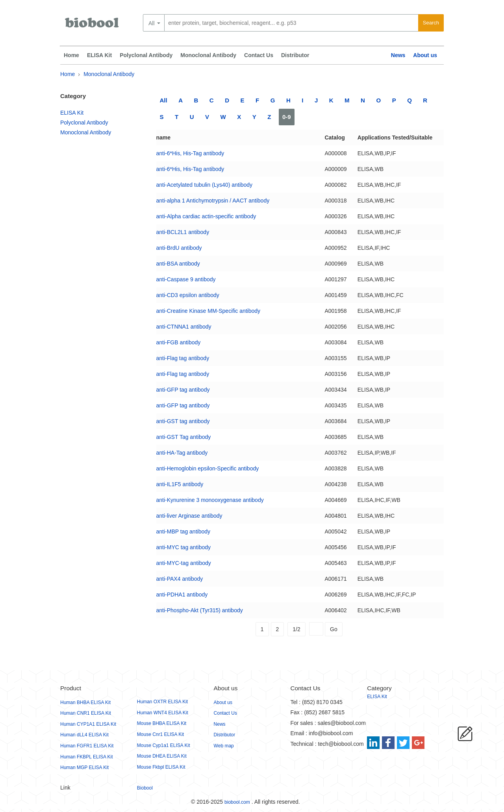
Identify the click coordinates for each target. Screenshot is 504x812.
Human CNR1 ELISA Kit (86, 713)
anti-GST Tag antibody (184, 437)
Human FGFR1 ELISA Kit (87, 746)
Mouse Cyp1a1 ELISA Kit (164, 745)
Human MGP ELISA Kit (84, 767)
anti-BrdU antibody (179, 248)
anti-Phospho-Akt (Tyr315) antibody (200, 610)
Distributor (295, 55)
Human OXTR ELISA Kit (162, 702)
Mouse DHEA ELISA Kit (162, 756)
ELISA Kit (99, 55)
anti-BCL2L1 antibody (183, 232)
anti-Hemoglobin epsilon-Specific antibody (208, 468)
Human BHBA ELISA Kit (85, 702)
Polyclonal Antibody (146, 55)
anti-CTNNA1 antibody (184, 327)
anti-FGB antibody (179, 342)
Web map (224, 746)
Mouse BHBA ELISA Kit (162, 723)
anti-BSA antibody (178, 264)
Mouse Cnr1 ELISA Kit (160, 734)
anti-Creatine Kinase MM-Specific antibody (208, 311)
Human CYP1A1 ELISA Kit (88, 724)
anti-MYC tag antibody (184, 547)
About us (425, 55)
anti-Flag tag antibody (183, 358)
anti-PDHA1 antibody (182, 595)
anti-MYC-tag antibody (184, 563)
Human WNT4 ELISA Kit (163, 713)
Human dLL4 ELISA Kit (84, 735)
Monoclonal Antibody (208, 55)
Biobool (145, 788)
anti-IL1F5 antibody (180, 484)
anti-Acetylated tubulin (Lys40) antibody (205, 185)
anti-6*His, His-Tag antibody (190, 153)
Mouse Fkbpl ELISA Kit (161, 767)
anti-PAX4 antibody (180, 579)
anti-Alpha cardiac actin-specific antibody (206, 216)
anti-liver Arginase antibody (189, 516)
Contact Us (259, 55)
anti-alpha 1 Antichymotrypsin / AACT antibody (213, 201)
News (398, 55)
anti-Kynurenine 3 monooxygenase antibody (210, 500)
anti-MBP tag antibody (183, 531)
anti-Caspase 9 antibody (186, 279)
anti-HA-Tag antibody (182, 453)
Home (71, 55)
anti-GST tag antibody (183, 421)
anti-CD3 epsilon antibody (188, 295)
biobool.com (237, 802)
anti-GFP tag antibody (183, 390)
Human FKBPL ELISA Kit (87, 757)
